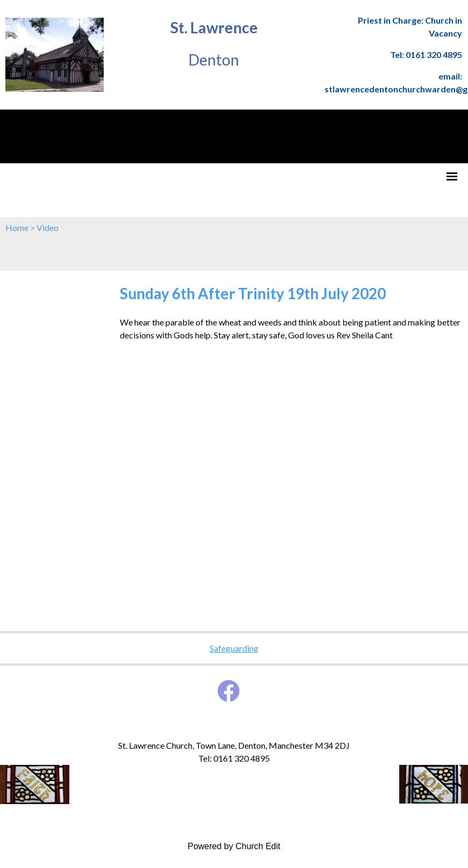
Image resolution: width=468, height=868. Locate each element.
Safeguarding (234, 648)
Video (48, 227)
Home (17, 227)
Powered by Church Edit (234, 846)
